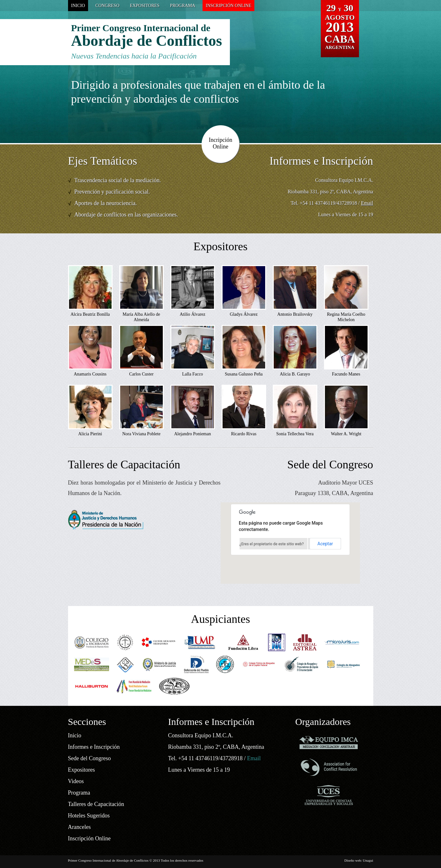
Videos (76, 781)
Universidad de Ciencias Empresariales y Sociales (329, 795)
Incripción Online (221, 143)
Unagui (368, 860)
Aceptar (325, 544)
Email (367, 203)
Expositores (145, 6)
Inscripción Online (229, 6)
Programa (183, 6)
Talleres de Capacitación (96, 804)
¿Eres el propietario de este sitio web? (272, 544)
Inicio (78, 6)
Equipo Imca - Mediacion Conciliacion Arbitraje (329, 743)
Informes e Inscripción (94, 747)
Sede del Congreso (90, 758)
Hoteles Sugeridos (89, 816)
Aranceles (79, 827)
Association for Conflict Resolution (329, 767)
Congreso (107, 6)
